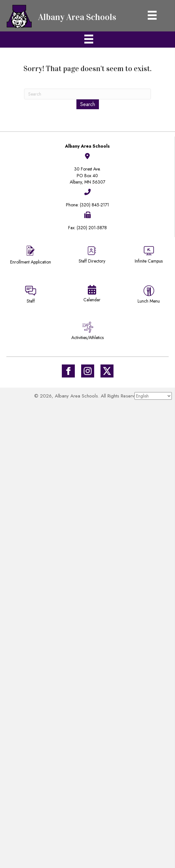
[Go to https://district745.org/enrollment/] (31, 256)
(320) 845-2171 (94, 205)
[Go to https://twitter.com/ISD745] (107, 371)
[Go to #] (88, 371)
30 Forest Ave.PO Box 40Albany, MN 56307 (87, 175)
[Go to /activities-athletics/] (87, 332)
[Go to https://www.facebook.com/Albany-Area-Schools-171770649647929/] (68, 371)
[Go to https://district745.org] (63, 16)
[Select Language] (153, 396)
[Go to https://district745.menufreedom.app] (149, 295)
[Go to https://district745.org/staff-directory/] (92, 257)
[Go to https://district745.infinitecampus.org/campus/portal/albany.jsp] (149, 255)
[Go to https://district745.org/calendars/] (92, 295)
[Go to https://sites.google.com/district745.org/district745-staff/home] (31, 295)
